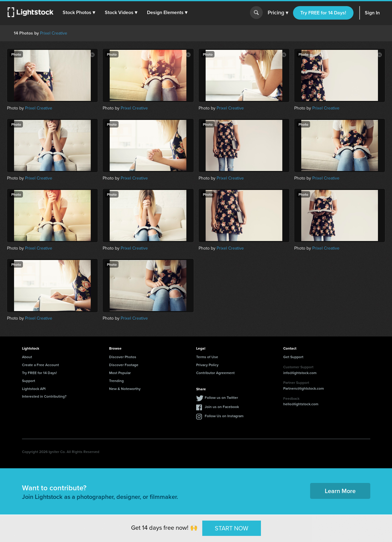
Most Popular (120, 373)
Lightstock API (34, 389)
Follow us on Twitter (221, 397)
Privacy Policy (207, 365)
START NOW (232, 528)
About (27, 357)
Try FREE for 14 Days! (323, 13)
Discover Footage (124, 365)
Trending (116, 381)
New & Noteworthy (125, 389)
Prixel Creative (54, 33)
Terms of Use (207, 357)
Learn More (340, 491)
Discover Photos (123, 357)
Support (29, 381)
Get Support (293, 357)
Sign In (372, 13)
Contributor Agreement (215, 373)
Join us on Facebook (222, 407)
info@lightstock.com (300, 373)
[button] (79, 13)
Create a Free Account (40, 365)
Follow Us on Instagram (224, 416)
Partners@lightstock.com (304, 388)
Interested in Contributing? (44, 396)
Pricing (278, 13)
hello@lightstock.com (301, 404)
